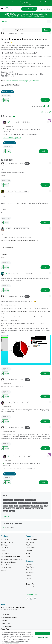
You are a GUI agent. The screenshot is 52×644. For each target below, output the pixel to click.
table (5, 508)
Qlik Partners (30, 542)
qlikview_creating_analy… (40, 503)
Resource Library (31, 539)
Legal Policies (5, 615)
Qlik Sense (4, 545)
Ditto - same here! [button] (8, 92)
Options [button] (49, 21)
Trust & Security (31, 570)
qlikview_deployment (25, 503)
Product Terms (6, 629)
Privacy (28, 576)
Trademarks (5, 620)
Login (26, 2)
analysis (6, 511)
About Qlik (29, 564)
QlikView (4, 21)
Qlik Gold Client (6, 568)
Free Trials (29, 545)
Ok (43, 633)
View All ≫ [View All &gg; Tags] (6, 516)
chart (16, 506)
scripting (12, 511)
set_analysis (11, 508)
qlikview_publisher (25, 506)
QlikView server (16, 14)
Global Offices (31, 584)
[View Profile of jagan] (10, 229)
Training (28, 554)
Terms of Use (5, 623)
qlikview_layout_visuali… (10, 503)
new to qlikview (19, 500)
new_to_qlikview (8, 500)
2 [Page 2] (47, 112)
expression (35, 506)
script (11, 506)
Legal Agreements (7, 626)
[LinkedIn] (31, 599)
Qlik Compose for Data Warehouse (12, 559)
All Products (5, 539)
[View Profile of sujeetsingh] (11, 273)
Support (29, 556)
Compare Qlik (30, 548)
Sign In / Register (45, 9)
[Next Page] (50, 112)
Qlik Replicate (5, 554)
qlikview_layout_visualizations (29, 81)
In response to (8, 126)
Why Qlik (4, 571)
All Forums (10, 528)
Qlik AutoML (5, 548)
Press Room (30, 567)
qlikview (6, 506)
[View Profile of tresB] (12, 122)
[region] (26, 637)
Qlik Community (32, 594)
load (46, 506)
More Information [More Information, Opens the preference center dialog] (43, 637)
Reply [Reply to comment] (43, 151)
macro (27, 508)
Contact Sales (31, 587)
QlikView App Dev (13, 85)
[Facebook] (35, 599)
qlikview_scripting (30, 500)
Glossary (29, 551)
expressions (20, 508)
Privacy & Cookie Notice (9, 618)
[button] (50, 33)
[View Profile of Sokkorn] (10, 191)
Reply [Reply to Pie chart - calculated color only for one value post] (45, 100)
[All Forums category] (4, 528)
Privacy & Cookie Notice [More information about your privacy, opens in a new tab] (12, 643)
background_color (12, 81)
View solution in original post (12, 138)
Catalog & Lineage (7, 565)
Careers (28, 578)
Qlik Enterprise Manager (8, 562)
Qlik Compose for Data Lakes (10, 556)
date (41, 506)
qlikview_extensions (37, 508)
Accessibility (30, 573)
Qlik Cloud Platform (7, 542)
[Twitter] (27, 599)
